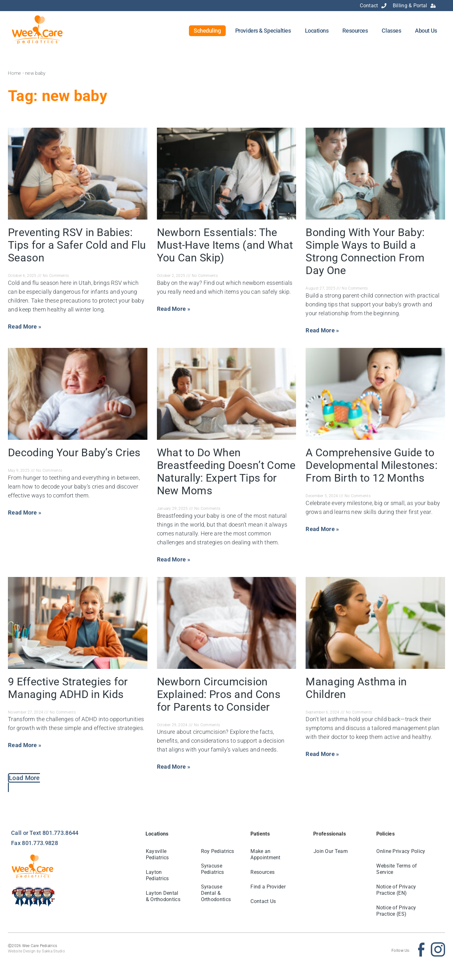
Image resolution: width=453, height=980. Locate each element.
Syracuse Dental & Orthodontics (216, 893)
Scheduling (207, 31)
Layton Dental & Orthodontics (163, 896)
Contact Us (263, 901)
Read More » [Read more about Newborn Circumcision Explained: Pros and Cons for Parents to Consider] (174, 767)
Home (14, 73)
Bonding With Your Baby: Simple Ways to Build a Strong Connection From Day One (365, 251)
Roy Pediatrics (218, 851)
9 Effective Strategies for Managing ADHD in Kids (68, 688)
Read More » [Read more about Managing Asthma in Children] (322, 754)
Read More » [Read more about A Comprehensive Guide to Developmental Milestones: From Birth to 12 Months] (322, 529)
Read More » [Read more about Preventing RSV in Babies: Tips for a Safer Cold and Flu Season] (25, 327)
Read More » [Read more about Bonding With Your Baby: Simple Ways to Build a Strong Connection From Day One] (322, 330)
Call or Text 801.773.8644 (45, 833)
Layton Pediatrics (157, 875)
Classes (391, 31)
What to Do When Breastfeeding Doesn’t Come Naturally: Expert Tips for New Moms (226, 471)
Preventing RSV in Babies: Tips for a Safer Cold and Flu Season (77, 245)
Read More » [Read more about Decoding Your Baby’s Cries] (25, 512)
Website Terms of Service (397, 869)
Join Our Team (331, 851)
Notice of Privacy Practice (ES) (396, 911)
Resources (355, 31)
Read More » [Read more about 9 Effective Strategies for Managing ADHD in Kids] (25, 745)
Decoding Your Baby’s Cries (74, 452)
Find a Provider (268, 887)
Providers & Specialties (263, 31)
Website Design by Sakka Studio (36, 951)
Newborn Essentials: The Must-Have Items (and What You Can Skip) (225, 245)
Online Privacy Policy (401, 851)
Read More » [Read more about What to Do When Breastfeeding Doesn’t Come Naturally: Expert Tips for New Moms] (174, 559)
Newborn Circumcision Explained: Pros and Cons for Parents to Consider (219, 694)
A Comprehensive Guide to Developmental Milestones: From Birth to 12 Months (372, 465)
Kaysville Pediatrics (157, 854)
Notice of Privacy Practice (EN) (396, 890)
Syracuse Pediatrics (213, 869)
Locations (317, 31)
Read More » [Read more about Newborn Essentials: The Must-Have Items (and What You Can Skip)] (174, 309)
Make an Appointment (266, 854)
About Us (426, 31)
